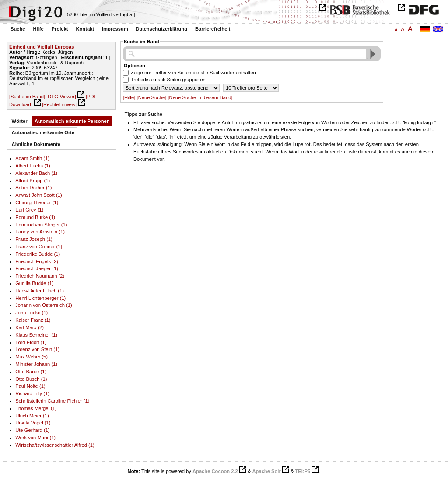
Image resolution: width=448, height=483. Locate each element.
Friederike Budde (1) (38, 254)
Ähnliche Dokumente (36, 144)
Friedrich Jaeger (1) (37, 268)
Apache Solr (267, 471)
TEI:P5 (303, 471)
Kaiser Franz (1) (33, 320)
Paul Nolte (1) (30, 386)
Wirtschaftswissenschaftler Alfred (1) (55, 445)
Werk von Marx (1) (35, 438)
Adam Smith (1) (32, 158)
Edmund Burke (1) (35, 217)
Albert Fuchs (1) (33, 166)
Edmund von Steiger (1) (41, 225)
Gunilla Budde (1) (34, 283)
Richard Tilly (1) (32, 393)
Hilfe (38, 29)
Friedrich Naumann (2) (40, 276)
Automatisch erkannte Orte (43, 132)
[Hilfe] (129, 97)
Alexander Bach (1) (36, 173)
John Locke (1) (31, 313)
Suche (18, 29)
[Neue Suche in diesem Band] (200, 97)
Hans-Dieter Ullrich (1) (40, 291)
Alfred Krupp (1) (33, 181)
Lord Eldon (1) (31, 342)
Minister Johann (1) (36, 364)
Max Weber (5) (31, 357)
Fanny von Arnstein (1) (40, 232)
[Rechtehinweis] (59, 104)
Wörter (20, 121)
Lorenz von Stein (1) (37, 349)
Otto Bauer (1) (31, 372)
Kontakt (85, 29)
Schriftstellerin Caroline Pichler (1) (52, 401)
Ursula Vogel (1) (33, 423)
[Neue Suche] (152, 97)
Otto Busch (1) (31, 379)
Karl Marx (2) (30, 327)
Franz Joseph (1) (34, 239)
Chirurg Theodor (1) (37, 202)
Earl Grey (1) (29, 210)
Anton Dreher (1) (33, 188)
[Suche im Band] (27, 97)
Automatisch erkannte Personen (72, 121)
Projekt (60, 29)
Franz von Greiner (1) (39, 247)
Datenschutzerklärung (162, 29)
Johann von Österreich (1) (44, 305)
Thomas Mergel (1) (36, 408)
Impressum (115, 29)
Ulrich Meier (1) (32, 416)
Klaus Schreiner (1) (36, 335)
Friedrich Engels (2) (37, 261)
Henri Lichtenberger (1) (40, 298)
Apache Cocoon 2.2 (215, 471)
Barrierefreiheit (213, 29)
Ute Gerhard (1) (32, 430)
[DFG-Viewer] (61, 97)
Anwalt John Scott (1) (38, 195)
